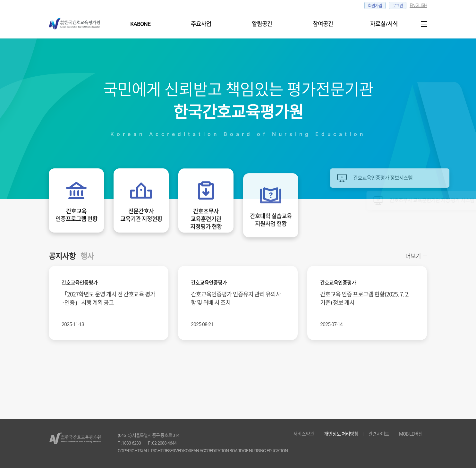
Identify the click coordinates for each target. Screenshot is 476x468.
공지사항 (62, 256)
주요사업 (201, 24)
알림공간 (262, 24)
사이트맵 (422, 24)
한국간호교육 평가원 (78, 24)
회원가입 (375, 6)
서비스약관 (304, 434)
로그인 (398, 6)
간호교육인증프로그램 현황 (76, 215)
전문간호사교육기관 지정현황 (141, 215)
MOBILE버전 (411, 434)
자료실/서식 (384, 24)
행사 (87, 256)
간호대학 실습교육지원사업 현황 (271, 226)
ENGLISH (418, 5)
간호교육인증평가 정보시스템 (400, 178)
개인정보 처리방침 (341, 434)
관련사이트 (379, 434)
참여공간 (323, 24)
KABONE (140, 24)
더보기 (413, 256)
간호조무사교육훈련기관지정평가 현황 (206, 220)
